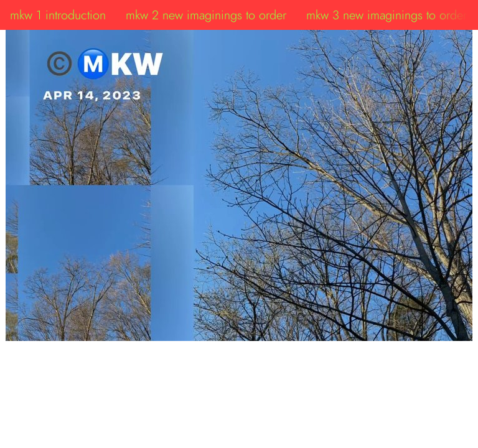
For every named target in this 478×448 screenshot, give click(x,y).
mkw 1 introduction (58, 15)
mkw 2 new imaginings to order (206, 15)
